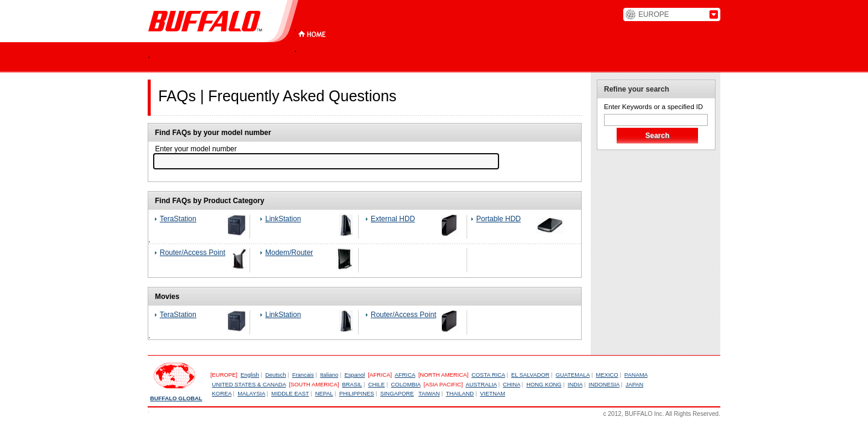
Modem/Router (289, 253)
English (250, 375)
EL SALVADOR (530, 375)
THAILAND (460, 394)
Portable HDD (498, 219)
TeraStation (178, 219)
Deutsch (275, 375)
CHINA (511, 385)
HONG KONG (544, 385)
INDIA (575, 385)
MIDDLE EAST (290, 394)
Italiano (329, 375)
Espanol (354, 375)
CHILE (377, 385)
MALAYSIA (251, 394)
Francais (303, 375)
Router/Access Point (193, 253)
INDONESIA (604, 385)
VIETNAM (492, 394)
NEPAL (324, 394)
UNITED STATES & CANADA (249, 385)
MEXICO (607, 375)
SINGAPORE (397, 394)
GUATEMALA (573, 375)
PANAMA (636, 375)
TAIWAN (429, 394)
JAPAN (635, 385)
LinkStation (283, 219)
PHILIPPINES (357, 394)
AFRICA (405, 375)
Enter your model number (195, 149)
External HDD (393, 219)
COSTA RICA (488, 375)
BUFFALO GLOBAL (176, 398)
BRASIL (352, 385)
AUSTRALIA (481, 385)
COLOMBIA (406, 385)
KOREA (222, 394)
